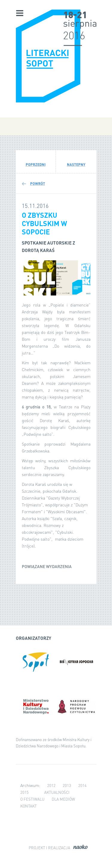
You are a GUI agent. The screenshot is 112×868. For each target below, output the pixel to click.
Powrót (38, 184)
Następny (76, 165)
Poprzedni (36, 165)
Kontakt (29, 806)
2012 (51, 785)
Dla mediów (63, 799)
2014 (82, 785)
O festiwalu (32, 799)
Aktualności (57, 792)
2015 (24, 792)
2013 (67, 785)
